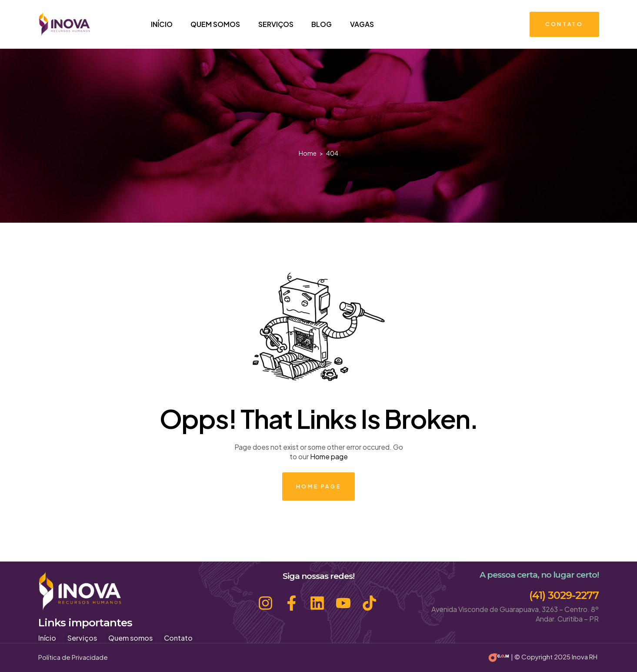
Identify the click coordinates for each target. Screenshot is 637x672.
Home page (329, 456)
